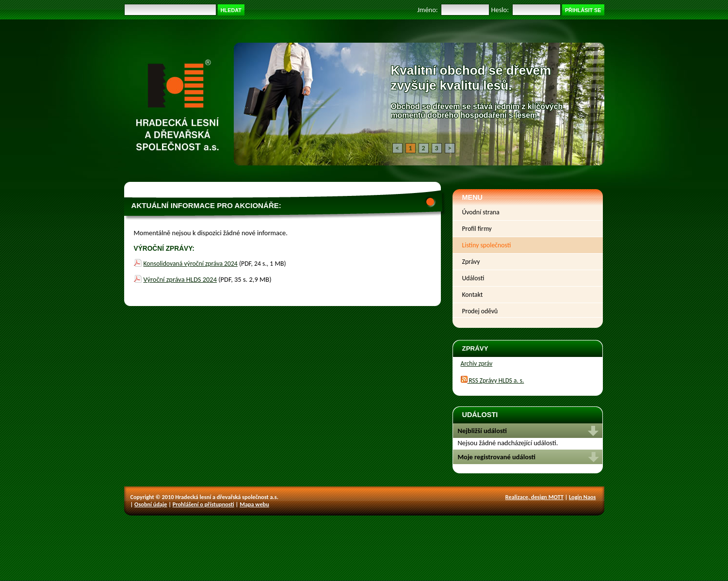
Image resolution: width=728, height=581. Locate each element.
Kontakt (473, 295)
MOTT (556, 497)
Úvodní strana (481, 212)
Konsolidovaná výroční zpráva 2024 (191, 264)
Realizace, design (527, 497)
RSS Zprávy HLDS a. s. (493, 380)
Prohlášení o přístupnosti (203, 504)
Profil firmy (477, 229)
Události (473, 278)
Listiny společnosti (487, 245)
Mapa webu (254, 504)
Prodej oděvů (480, 311)
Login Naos (582, 497)
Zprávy (471, 262)
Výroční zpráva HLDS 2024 (180, 279)
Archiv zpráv (477, 363)
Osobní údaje (151, 504)
